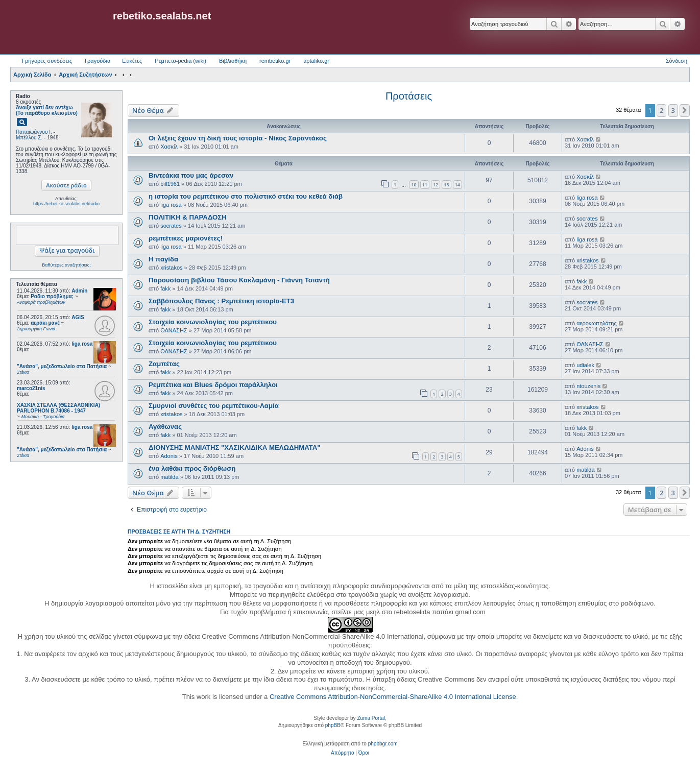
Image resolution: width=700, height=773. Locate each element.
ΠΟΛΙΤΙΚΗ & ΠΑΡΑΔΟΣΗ (188, 217)
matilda (169, 477)
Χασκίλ (169, 147)
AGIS (78, 317)
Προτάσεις (409, 96)
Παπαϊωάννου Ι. (34, 132)
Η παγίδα (163, 259)
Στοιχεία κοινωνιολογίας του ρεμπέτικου (213, 322)
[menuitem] (342, 753)
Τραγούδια (97, 61)
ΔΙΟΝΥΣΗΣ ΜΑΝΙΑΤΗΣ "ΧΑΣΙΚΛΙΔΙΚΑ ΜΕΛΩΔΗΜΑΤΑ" (234, 448)
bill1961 (170, 184)
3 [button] (673, 110)
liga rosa (82, 344)
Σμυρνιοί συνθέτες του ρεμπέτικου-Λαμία (214, 406)
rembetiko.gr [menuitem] (275, 61)
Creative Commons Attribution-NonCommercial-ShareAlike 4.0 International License (393, 697)
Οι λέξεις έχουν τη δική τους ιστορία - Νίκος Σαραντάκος (238, 138)
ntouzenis (588, 386)
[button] (685, 110)
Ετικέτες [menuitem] (132, 61)
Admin (79, 291)
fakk (165, 288)
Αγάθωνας (165, 427)
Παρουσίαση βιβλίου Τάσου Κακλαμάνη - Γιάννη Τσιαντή (239, 280)
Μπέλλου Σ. (29, 138)
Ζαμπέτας (164, 364)
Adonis (169, 456)
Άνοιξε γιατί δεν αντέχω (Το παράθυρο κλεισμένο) (47, 110)
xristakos (171, 268)
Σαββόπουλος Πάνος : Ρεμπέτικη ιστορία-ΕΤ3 (221, 301)
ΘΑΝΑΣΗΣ (174, 330)
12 (436, 185)
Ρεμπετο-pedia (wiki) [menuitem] (180, 61)
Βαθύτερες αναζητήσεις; (66, 265)
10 (414, 185)
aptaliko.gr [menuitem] (316, 61)
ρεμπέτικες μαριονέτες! (186, 238)
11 (425, 185)
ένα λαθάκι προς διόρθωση (192, 468)
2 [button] (661, 110)
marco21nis (31, 388)
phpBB (333, 725)
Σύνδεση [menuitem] (677, 61)
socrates (171, 226)
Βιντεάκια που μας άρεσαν (191, 175)
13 (446, 185)
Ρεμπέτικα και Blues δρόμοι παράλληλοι (213, 385)
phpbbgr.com (383, 744)
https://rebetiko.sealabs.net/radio (66, 204)
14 (457, 185)
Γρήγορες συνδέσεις (47, 61)
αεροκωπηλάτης (597, 323)
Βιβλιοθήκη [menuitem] (233, 61)
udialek (585, 365)
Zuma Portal (371, 718)
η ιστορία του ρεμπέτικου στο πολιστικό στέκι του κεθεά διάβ (246, 196)
